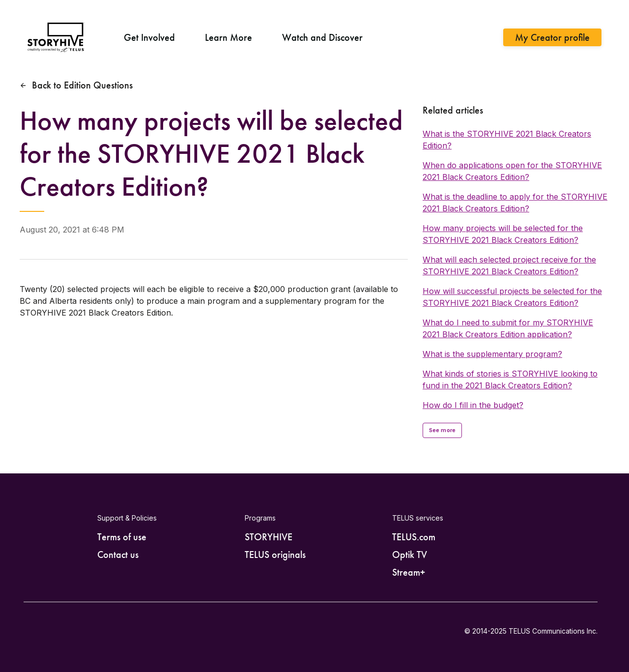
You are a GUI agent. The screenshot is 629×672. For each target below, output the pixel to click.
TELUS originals (275, 555)
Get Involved (149, 37)
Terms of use (122, 537)
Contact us (118, 555)
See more (442, 430)
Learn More (229, 37)
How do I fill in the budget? (473, 405)
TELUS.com (414, 537)
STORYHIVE (269, 537)
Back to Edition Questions (82, 85)
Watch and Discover (322, 37)
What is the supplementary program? (492, 354)
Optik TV (410, 555)
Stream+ (409, 572)
